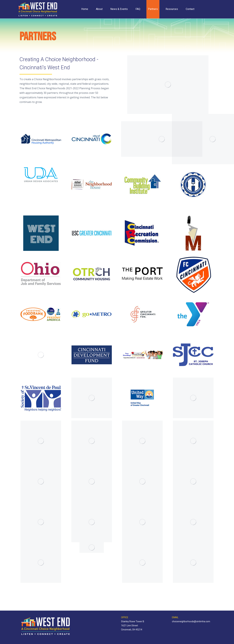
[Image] (41, 139)
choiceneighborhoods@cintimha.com (191, 621)
